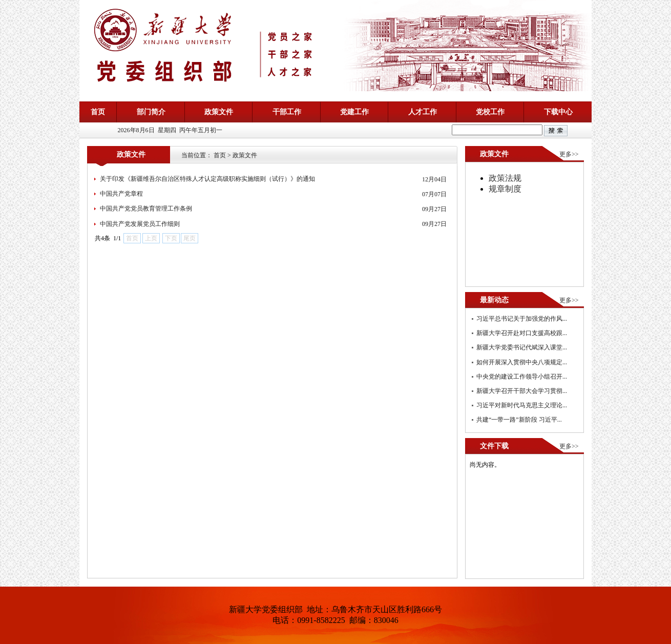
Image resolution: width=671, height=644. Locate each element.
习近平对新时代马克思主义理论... (522, 405)
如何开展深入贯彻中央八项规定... (522, 362)
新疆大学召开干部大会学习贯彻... (522, 391)
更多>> (569, 154)
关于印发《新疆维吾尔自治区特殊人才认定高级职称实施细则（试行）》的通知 (207, 179)
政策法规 (505, 178)
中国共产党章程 (121, 194)
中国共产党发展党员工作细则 (140, 224)
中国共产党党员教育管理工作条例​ (146, 209)
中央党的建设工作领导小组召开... (522, 377)
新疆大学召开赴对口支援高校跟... (522, 333)
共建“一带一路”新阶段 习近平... (519, 420)
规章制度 (505, 189)
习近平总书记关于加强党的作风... (522, 319)
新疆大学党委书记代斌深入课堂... (522, 347)
